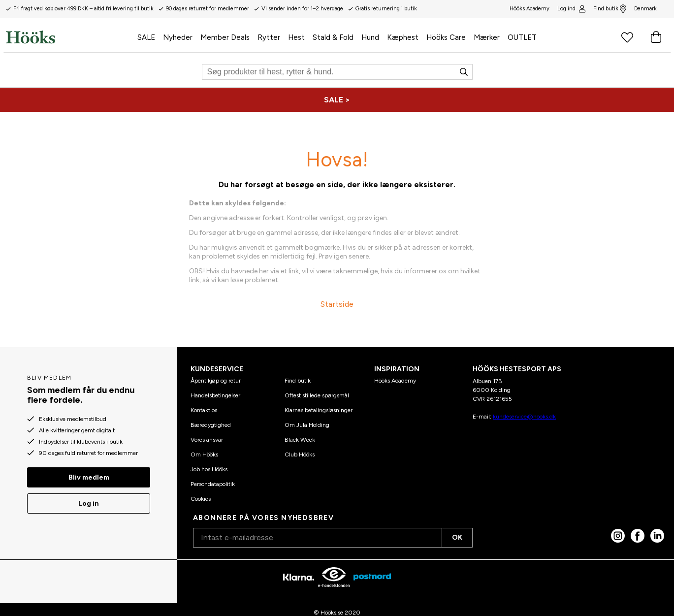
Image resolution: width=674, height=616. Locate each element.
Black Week (300, 440)
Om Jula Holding (307, 425)
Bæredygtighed (211, 425)
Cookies (201, 499)
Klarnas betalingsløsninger (319, 410)
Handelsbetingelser (215, 395)
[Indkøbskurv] (656, 37)
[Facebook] (638, 536)
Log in (89, 503)
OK (457, 537)
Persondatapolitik (213, 484)
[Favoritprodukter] (627, 37)
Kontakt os (204, 410)
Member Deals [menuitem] (225, 37)
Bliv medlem (89, 477)
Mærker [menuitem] (487, 37)
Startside (337, 304)
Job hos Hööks (209, 469)
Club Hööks (300, 454)
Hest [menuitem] (296, 37)
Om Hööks (204, 454)
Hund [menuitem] (370, 37)
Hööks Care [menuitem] (446, 37)
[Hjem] (70, 37)
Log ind (571, 9)
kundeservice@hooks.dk (524, 417)
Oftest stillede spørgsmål (317, 395)
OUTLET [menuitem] (522, 37)
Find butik (610, 9)
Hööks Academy (395, 381)
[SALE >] (337, 100)
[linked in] (657, 536)
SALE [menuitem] (146, 37)
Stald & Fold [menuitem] (333, 37)
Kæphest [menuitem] (403, 37)
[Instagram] (618, 536)
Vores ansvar (207, 440)
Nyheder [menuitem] (178, 37)
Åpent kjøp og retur (216, 381)
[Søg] (337, 72)
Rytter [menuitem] (269, 37)
